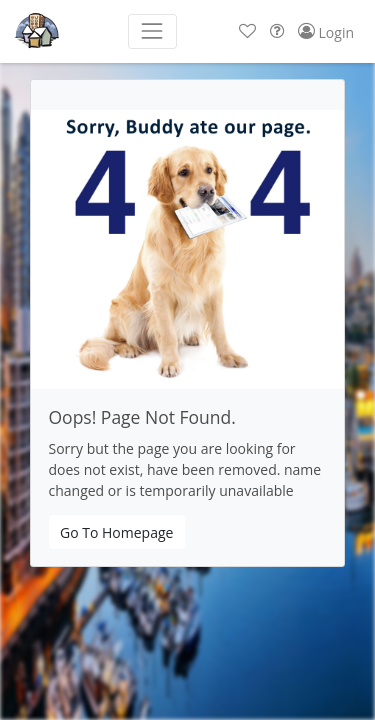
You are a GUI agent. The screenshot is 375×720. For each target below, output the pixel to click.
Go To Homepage (116, 532)
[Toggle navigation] (152, 31)
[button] (247, 31)
